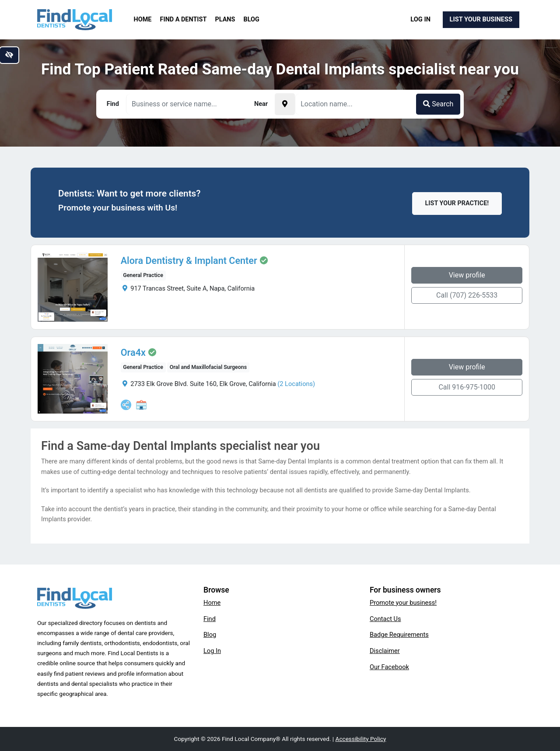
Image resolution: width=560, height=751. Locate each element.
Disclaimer (385, 651)
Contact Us (385, 619)
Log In (420, 19)
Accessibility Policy (361, 739)
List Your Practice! (457, 203)
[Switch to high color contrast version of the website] (9, 55)
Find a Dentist (184, 19)
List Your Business (481, 19)
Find (210, 619)
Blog (252, 19)
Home (143, 19)
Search (438, 104)
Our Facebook (389, 667)
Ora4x (133, 353)
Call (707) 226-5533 (467, 295)
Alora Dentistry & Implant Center (189, 261)
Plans (225, 19)
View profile (467, 275)
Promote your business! (403, 603)
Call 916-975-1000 (467, 387)
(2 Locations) (296, 384)
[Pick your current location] (285, 104)
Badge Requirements (399, 635)
